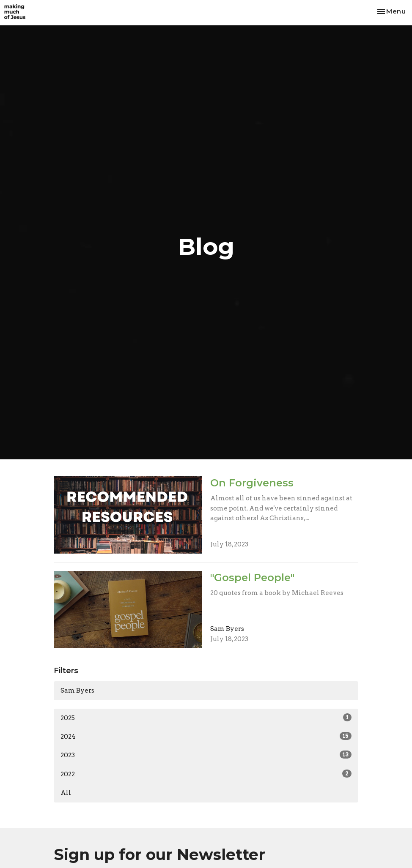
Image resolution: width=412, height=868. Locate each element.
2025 (206, 718)
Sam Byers (77, 691)
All (66, 793)
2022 (206, 774)
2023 (206, 755)
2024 (206, 736)
